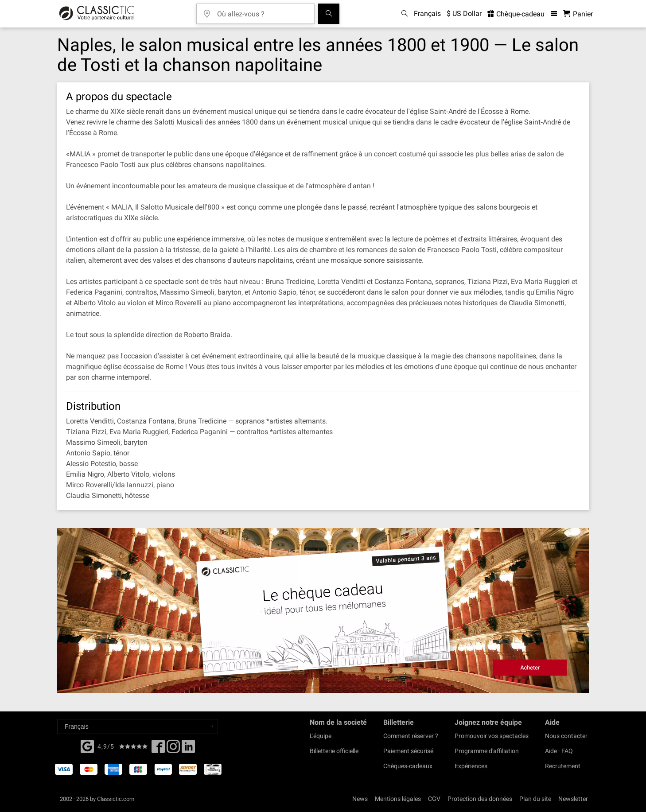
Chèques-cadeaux (408, 766)
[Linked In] (188, 749)
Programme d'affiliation (487, 751)
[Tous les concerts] (329, 14)
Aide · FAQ (559, 751)
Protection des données (480, 799)
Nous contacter (566, 736)
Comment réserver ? (411, 736)
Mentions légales (398, 799)
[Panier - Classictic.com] (578, 14)
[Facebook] (87, 746)
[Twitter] (173, 749)
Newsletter (573, 799)
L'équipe (321, 736)
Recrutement (563, 766)
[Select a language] (138, 727)
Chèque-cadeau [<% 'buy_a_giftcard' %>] (516, 14)
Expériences (471, 766)
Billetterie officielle (334, 751)
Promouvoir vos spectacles (492, 736)
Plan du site (535, 799)
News (360, 799)
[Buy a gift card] (323, 611)
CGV (434, 799)
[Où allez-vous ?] (262, 11)
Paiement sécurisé (408, 751)
